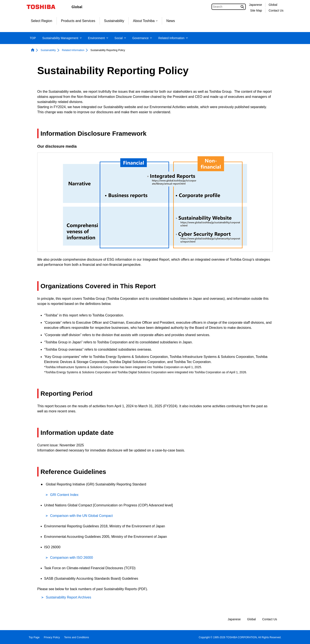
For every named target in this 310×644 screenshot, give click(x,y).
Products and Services (78, 21)
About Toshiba (145, 21)
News (171, 21)
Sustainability (114, 21)
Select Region (42, 21)
